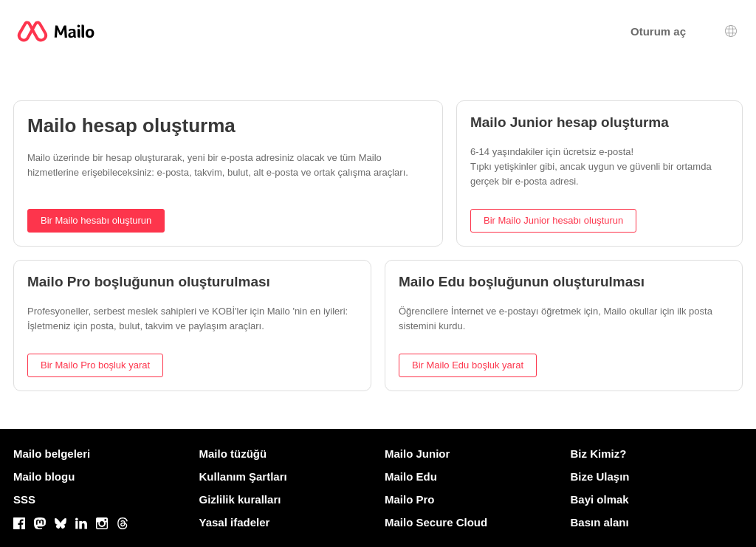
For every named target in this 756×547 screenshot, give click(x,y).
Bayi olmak (600, 499)
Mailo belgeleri (52, 454)
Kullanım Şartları (243, 477)
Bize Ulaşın (600, 477)
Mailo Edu (411, 477)
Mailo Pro (410, 499)
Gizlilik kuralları (240, 499)
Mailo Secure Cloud (436, 522)
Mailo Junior (417, 454)
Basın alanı (600, 522)
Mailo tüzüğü (233, 454)
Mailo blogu (44, 477)
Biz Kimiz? (599, 454)
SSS (24, 499)
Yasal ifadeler (235, 522)
